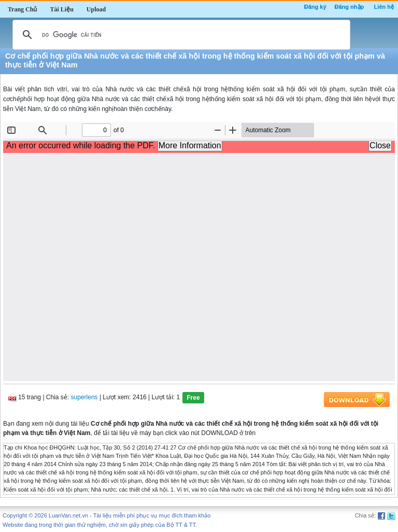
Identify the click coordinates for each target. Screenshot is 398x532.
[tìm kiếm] (180, 35)
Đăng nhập (350, 7)
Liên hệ (384, 7)
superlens (84, 397)
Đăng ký (315, 7)
